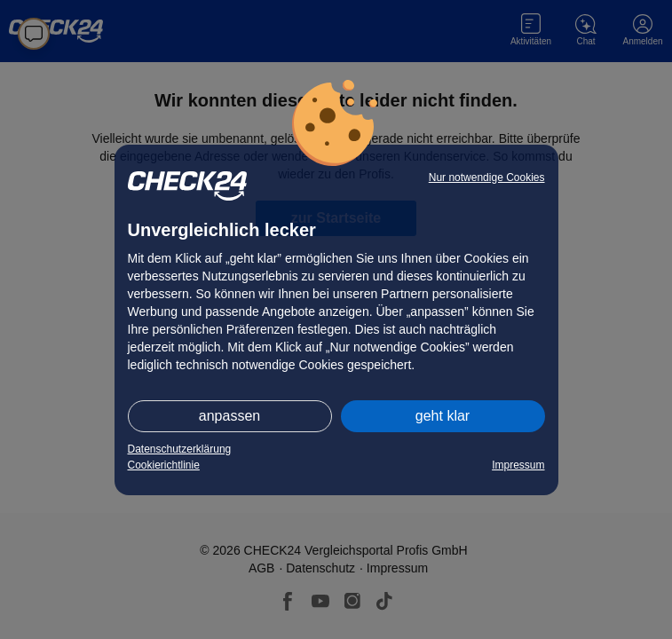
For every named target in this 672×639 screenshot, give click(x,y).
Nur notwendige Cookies (487, 177)
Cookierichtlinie (164, 465)
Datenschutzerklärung (180, 449)
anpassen (229, 416)
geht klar (443, 416)
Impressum (518, 465)
